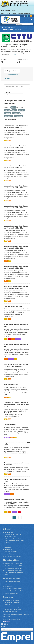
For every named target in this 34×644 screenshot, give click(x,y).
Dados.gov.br (8, 584)
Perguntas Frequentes (11, 552)
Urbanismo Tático (10, 425)
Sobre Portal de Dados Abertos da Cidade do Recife (18, 615)
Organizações (10, 27)
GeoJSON (18, 339)
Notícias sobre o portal (11, 545)
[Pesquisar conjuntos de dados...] (15, 87)
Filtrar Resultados (11, 119)
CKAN (4, 624)
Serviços (15, 10)
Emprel (17, 637)
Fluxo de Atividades (11, 75)
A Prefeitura (5, 10)
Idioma (3, 627)
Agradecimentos (9, 554)
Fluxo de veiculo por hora (13, 306)
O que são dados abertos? (12, 600)
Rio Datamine (8, 586)
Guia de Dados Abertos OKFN (13, 570)
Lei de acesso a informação (12, 607)
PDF (9, 339)
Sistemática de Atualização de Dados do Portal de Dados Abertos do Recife (14, 541)
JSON (9, 140)
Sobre (8, 78)
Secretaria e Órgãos (9, 13)
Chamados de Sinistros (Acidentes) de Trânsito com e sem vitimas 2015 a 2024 (16, 405)
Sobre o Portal (9, 532)
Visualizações (8, 549)
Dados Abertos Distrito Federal (13, 589)
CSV (6, 140)
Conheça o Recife (24, 13)
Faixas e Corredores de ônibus (15, 499)
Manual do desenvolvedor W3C (13, 566)
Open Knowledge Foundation (11, 619)
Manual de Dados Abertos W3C (13, 564)
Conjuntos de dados (12, 71)
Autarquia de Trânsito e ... (13, 30)
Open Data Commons (11, 611)
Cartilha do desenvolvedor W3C (14, 568)
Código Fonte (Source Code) (13, 556)
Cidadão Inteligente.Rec (11, 593)
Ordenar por (8, 92)
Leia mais (14, 55)
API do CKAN (7, 617)
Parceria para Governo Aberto (13, 609)
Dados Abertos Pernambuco (12, 582)
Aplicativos (8, 547)
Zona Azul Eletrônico (11, 385)
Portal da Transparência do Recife (14, 591)
